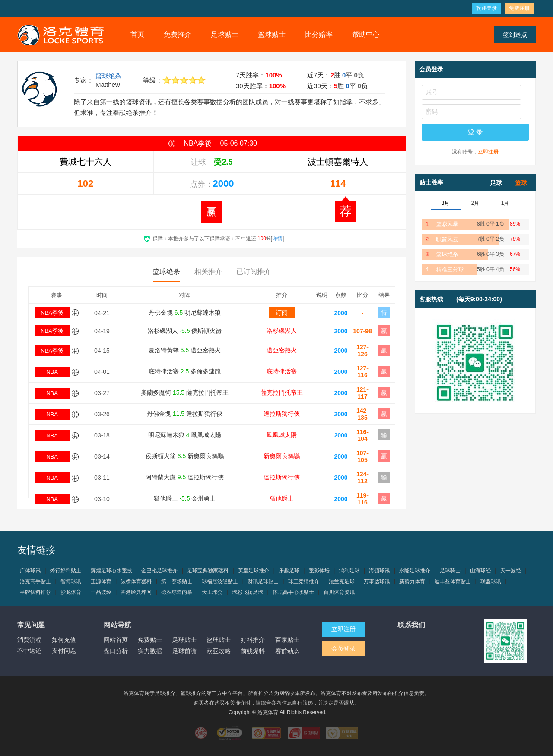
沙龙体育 (71, 592)
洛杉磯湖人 (282, 331)
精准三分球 (450, 270)
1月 (505, 203)
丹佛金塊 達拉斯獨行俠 (185, 414)
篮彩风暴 (447, 224)
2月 (475, 203)
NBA (52, 372)
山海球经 (480, 571)
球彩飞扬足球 (248, 592)
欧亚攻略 (219, 651)
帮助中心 (366, 34)
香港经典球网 (136, 592)
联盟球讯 (491, 581)
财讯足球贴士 (263, 581)
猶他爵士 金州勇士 (185, 498)
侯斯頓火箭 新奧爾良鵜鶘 (185, 456)
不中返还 (29, 651)
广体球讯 (30, 571)
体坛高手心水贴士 (293, 592)
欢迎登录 (486, 8)
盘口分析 (116, 651)
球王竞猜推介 (304, 581)
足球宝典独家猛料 (208, 571)
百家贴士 (287, 640)
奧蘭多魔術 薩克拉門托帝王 (185, 392)
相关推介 (208, 272)
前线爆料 (253, 651)
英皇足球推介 (254, 571)
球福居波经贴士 (220, 581)
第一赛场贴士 (177, 581)
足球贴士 (225, 34)
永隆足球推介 (415, 571)
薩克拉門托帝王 (282, 392)
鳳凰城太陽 (282, 435)
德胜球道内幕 (177, 592)
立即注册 (488, 152)
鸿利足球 (350, 571)
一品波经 (101, 592)
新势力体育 (412, 581)
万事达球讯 (377, 581)
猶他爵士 (282, 498)
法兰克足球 (342, 581)
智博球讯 (71, 581)
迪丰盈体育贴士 (453, 581)
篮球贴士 (272, 34)
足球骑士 (450, 571)
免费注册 (519, 8)
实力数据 (150, 651)
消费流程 (29, 640)
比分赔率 (319, 34)
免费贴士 (150, 640)
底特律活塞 (282, 371)
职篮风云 (447, 239)
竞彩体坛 (319, 571)
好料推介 (253, 640)
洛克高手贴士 (35, 581)
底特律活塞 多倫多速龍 (185, 371)
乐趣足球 (289, 571)
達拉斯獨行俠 (282, 414)
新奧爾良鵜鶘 (282, 456)
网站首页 (116, 640)
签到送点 (515, 35)
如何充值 (64, 640)
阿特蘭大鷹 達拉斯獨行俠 (185, 477)
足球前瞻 (184, 651)
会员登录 (343, 648)
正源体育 (101, 581)
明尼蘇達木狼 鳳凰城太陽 (185, 435)
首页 (137, 34)
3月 (446, 203)
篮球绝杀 (108, 76)
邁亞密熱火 (282, 350)
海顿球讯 (379, 571)
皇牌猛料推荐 (35, 592)
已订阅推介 (254, 272)
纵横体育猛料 (136, 581)
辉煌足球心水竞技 (111, 571)
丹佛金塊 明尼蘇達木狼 (185, 313)
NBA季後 (52, 313)
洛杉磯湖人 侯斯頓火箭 (185, 331)
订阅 (282, 313)
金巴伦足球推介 (159, 571)
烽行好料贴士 (66, 571)
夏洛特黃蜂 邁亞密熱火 (185, 350)
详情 (277, 239)
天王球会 (212, 592)
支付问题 (64, 651)
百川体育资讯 (339, 592)
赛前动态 (287, 651)
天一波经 (511, 571)
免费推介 (178, 34)
